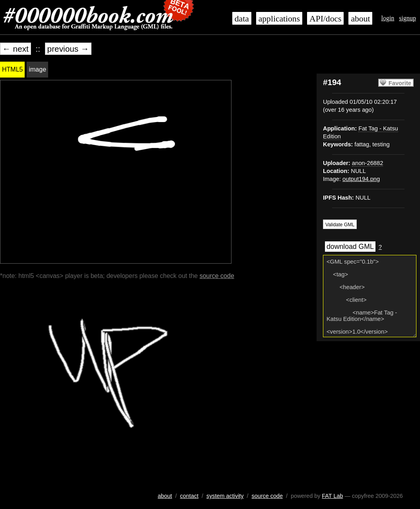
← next (16, 49)
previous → (68, 49)
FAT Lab (332, 496)
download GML (350, 247)
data (242, 19)
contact (189, 496)
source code (217, 276)
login (388, 18)
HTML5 (12, 69)
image (37, 69)
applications (279, 19)
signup (407, 18)
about (360, 19)
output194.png (361, 179)
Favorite (400, 83)
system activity (225, 496)
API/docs (325, 19)
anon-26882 (368, 163)
